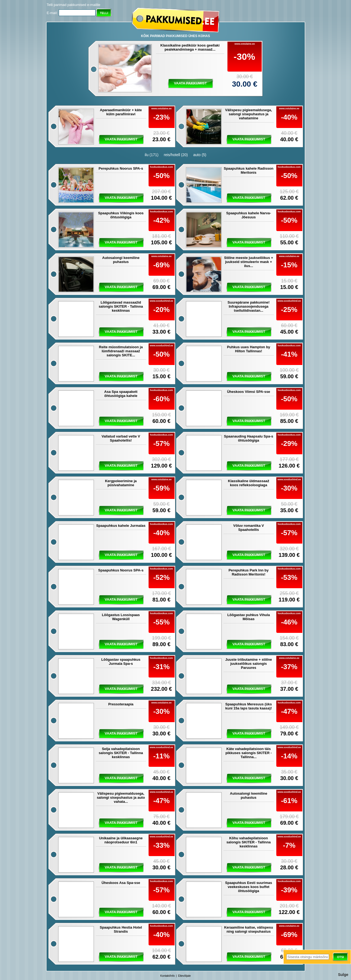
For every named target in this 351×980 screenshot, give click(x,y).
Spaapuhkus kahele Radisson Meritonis (249, 170)
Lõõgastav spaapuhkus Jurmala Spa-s (121, 662)
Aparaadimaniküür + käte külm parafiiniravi (121, 112)
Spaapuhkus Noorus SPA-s (121, 570)
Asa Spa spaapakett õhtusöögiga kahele (121, 394)
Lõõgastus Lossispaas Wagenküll (121, 617)
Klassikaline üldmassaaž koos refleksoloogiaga (248, 483)
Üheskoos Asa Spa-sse (121, 883)
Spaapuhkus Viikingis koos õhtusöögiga (121, 215)
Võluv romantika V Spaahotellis (249, 528)
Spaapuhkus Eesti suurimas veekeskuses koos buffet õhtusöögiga (249, 887)
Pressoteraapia (121, 704)
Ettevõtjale (184, 976)
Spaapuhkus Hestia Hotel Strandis (121, 929)
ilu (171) (152, 155)
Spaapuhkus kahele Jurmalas (121, 526)
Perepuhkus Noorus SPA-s (121, 168)
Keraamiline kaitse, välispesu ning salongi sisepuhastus (249, 929)
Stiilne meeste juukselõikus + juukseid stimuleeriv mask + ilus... (249, 262)
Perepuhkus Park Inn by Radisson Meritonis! (248, 572)
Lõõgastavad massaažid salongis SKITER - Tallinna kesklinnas (121, 306)
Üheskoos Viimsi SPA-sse (249, 392)
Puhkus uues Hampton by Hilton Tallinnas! (249, 349)
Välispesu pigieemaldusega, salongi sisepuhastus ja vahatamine (249, 114)
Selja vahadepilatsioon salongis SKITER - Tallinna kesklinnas (121, 753)
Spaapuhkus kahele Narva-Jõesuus (249, 215)
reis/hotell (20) (176, 155)
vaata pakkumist (190, 83)
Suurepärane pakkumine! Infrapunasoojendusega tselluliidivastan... (249, 306)
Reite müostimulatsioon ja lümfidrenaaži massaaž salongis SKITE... (121, 351)
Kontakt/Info (167, 976)
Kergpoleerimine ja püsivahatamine (121, 483)
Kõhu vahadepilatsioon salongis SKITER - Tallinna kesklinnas (249, 842)
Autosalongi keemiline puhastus (121, 260)
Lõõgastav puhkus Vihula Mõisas (249, 617)
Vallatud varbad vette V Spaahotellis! (121, 438)
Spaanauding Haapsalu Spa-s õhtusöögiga (248, 438)
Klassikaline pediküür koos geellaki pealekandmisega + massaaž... (190, 47)
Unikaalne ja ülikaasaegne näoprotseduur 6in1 (121, 840)
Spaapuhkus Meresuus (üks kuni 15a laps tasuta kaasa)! (249, 706)
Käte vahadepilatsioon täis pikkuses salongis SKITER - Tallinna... (249, 753)
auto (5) (200, 155)
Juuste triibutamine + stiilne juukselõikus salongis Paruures (248, 664)
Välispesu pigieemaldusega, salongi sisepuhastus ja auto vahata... (121, 798)
